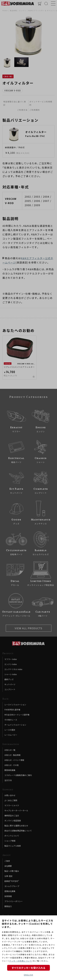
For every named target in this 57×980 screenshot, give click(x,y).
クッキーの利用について (20, 961)
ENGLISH (28, 975)
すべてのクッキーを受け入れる (28, 968)
